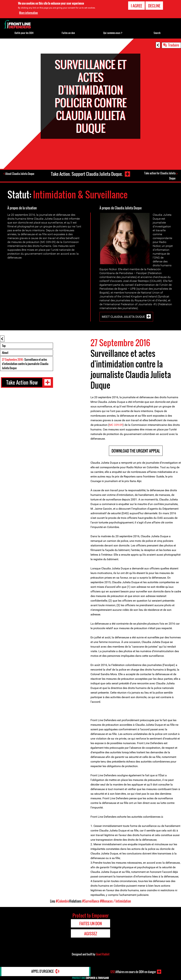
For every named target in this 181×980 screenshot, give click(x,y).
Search (157, 33)
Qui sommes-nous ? (113, 33)
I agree (136, 6)
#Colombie (62, 902)
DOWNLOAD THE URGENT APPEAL (136, 451)
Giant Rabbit (103, 955)
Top (4, 346)
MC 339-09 (116, 425)
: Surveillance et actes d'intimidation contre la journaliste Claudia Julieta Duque (25, 364)
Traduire (174, 45)
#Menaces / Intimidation (116, 902)
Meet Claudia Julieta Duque (123, 317)
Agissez (91, 934)
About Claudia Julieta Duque (20, 174)
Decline (154, 6)
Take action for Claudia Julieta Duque (160, 176)
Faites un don (68, 33)
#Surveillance (91, 902)
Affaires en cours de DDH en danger (133, 972)
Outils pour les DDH (24, 33)
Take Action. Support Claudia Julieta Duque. (86, 174)
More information (28, 13)
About (5, 353)
